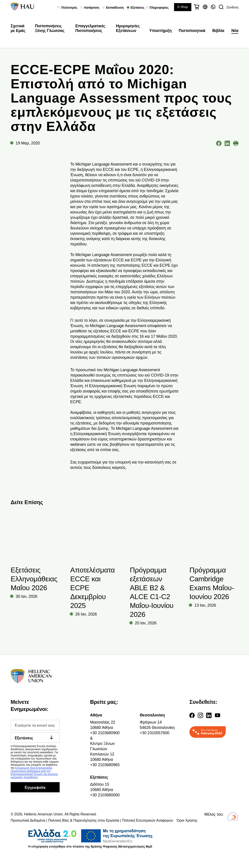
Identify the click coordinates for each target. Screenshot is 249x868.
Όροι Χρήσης (187, 820)
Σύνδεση (232, 7)
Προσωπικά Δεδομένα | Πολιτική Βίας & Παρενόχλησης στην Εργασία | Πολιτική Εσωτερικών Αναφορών (92, 820)
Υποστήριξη (160, 31)
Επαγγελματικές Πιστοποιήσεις (90, 28)
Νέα (235, 31)
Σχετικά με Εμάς (18, 28)
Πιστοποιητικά (192, 31)
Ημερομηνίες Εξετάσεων (128, 28)
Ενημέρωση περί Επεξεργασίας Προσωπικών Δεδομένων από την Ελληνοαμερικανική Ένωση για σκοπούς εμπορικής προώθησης (34, 773)
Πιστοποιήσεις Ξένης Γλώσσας (50, 28)
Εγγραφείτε (35, 787)
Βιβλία (218, 31)
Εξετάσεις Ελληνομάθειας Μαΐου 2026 (34, 579)
